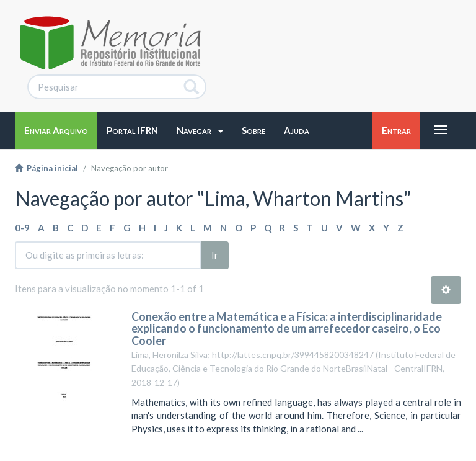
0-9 (22, 228)
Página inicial (46, 168)
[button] (200, 130)
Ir (215, 255)
